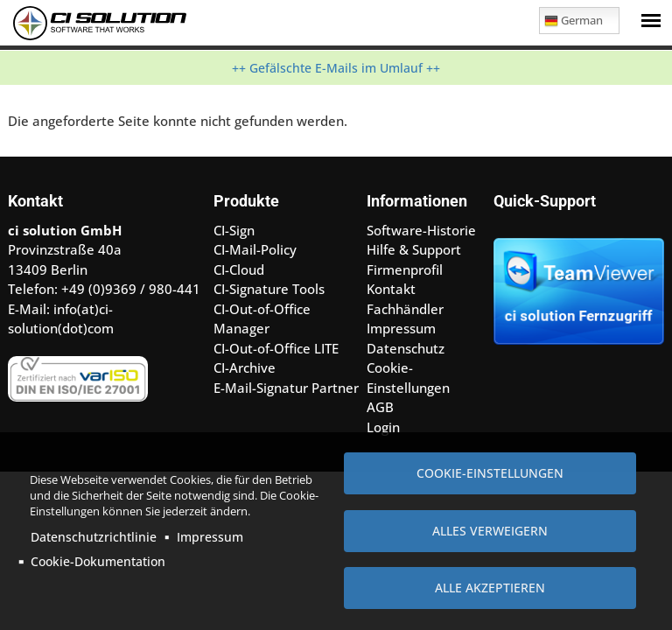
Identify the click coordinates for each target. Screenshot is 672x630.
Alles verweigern (490, 531)
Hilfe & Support (414, 249)
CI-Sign (234, 230)
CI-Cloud (239, 269)
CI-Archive (245, 367)
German (574, 23)
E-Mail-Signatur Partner (286, 388)
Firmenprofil (405, 269)
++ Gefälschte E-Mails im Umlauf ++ (336, 68)
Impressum (210, 537)
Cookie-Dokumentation (98, 561)
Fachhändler (405, 309)
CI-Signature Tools (269, 289)
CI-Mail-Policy (255, 249)
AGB (380, 407)
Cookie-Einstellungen (490, 473)
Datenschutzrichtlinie (94, 537)
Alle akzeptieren (490, 588)
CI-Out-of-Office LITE (276, 348)
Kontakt (391, 289)
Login (383, 427)
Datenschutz (406, 348)
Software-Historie (421, 230)
